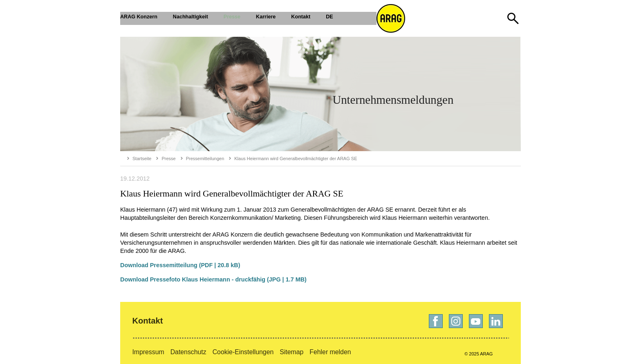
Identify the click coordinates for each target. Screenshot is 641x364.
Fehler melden (330, 352)
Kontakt (147, 321)
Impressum (148, 352)
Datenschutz (188, 352)
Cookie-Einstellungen (243, 352)
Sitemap (291, 352)
